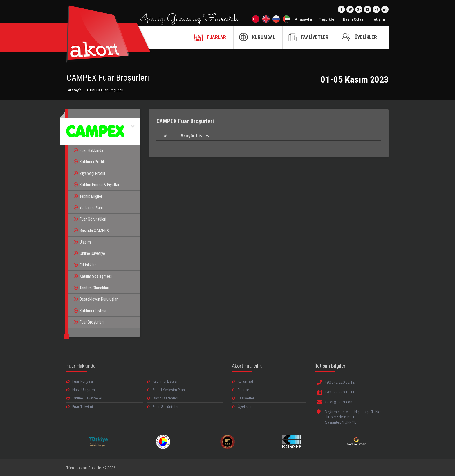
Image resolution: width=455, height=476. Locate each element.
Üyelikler (242, 407)
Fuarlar (241, 390)
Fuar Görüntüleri (90, 219)
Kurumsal (242, 381)
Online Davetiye (89, 253)
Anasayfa (303, 19)
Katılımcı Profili (89, 162)
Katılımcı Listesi (90, 311)
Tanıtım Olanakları (91, 288)
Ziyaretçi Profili (89, 173)
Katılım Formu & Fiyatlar (96, 185)
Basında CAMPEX (91, 230)
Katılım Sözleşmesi (93, 276)
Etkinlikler (85, 265)
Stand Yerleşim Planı (166, 390)
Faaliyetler (243, 398)
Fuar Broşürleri (89, 322)
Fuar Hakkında (89, 150)
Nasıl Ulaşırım (81, 390)
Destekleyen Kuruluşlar (96, 299)
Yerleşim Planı (88, 208)
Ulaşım (82, 242)
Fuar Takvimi (80, 407)
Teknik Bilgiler (88, 196)
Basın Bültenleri (162, 398)
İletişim (378, 19)
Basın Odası (354, 19)
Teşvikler (327, 19)
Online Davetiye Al (84, 398)
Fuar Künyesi (80, 381)
